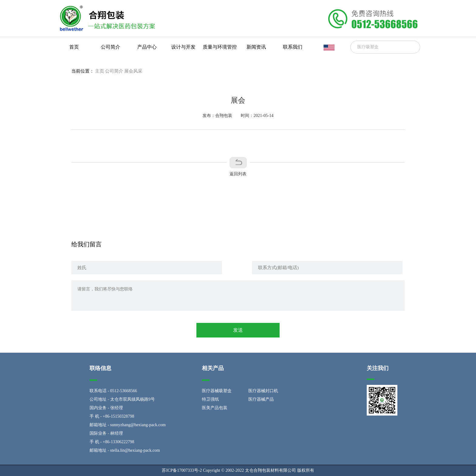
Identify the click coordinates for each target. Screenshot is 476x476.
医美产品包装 (215, 408)
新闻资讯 (256, 47)
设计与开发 (183, 47)
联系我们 (293, 47)
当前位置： (83, 71)
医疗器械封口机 (263, 391)
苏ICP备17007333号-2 (182, 470)
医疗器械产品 (261, 399)
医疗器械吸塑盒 (217, 391)
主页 (100, 71)
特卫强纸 (210, 399)
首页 (74, 47)
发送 (238, 330)
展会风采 (133, 71)
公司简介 (110, 47)
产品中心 (147, 47)
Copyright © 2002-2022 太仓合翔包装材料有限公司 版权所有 (258, 470)
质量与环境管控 (220, 47)
